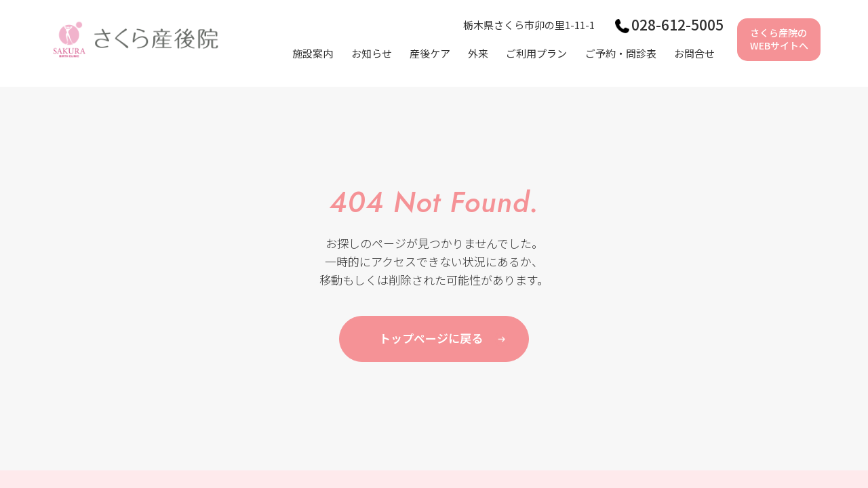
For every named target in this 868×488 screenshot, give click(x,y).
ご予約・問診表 (621, 53)
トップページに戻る (431, 338)
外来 (478, 53)
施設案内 (313, 53)
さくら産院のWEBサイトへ (779, 39)
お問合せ (694, 53)
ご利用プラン (536, 53)
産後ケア (430, 53)
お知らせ (372, 53)
